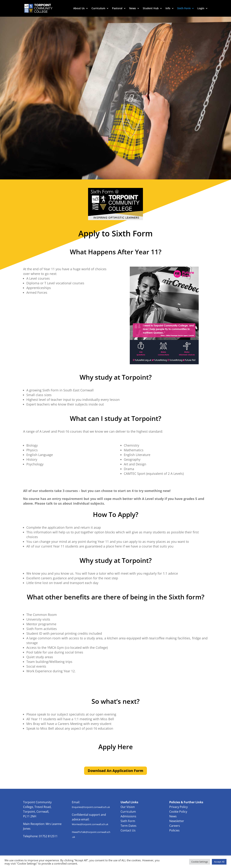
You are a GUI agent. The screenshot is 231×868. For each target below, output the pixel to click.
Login (201, 9)
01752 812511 (48, 836)
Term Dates (128, 826)
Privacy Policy (178, 807)
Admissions (128, 816)
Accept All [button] (219, 862)
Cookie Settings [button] (200, 862)
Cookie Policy (178, 812)
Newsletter (177, 821)
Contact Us (128, 830)
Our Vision (128, 807)
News (133, 9)
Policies (174, 830)
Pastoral (117, 9)
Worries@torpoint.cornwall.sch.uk (90, 824)
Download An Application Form (115, 771)
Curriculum (98, 9)
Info (168, 9)
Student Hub (151, 9)
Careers (175, 826)
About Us (79, 9)
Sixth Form (184, 9)
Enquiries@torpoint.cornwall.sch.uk (91, 807)
